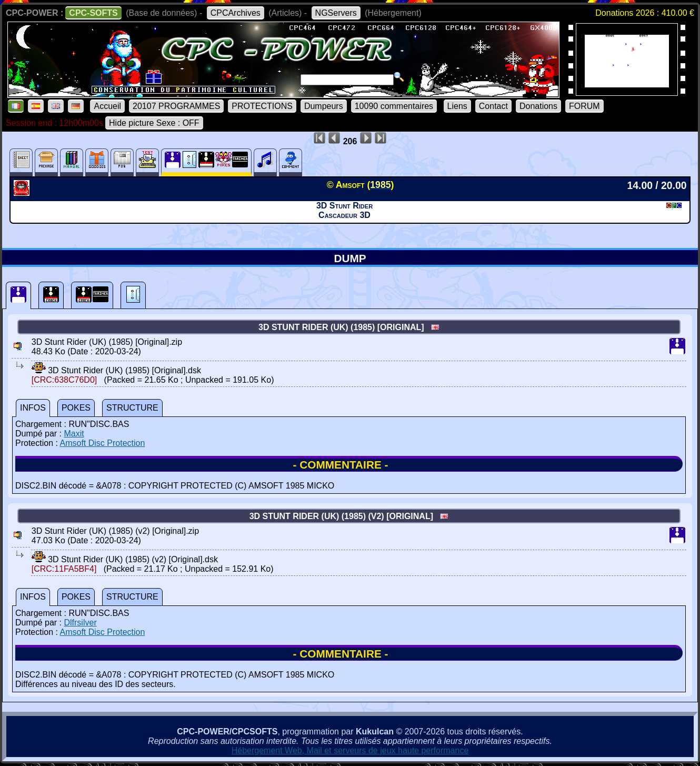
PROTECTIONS (262, 106)
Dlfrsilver (80, 623)
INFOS (33, 408)
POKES (76, 408)
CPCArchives (236, 13)
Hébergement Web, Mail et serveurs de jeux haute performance (350, 750)
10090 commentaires (394, 106)
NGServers (336, 13)
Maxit (74, 434)
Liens (457, 106)
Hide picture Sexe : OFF (154, 123)
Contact (493, 106)
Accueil (107, 106)
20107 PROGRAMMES (176, 106)
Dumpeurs (324, 106)
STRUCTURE (132, 408)
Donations (538, 106)
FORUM (584, 106)
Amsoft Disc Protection (103, 443)
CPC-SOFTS (93, 13)
